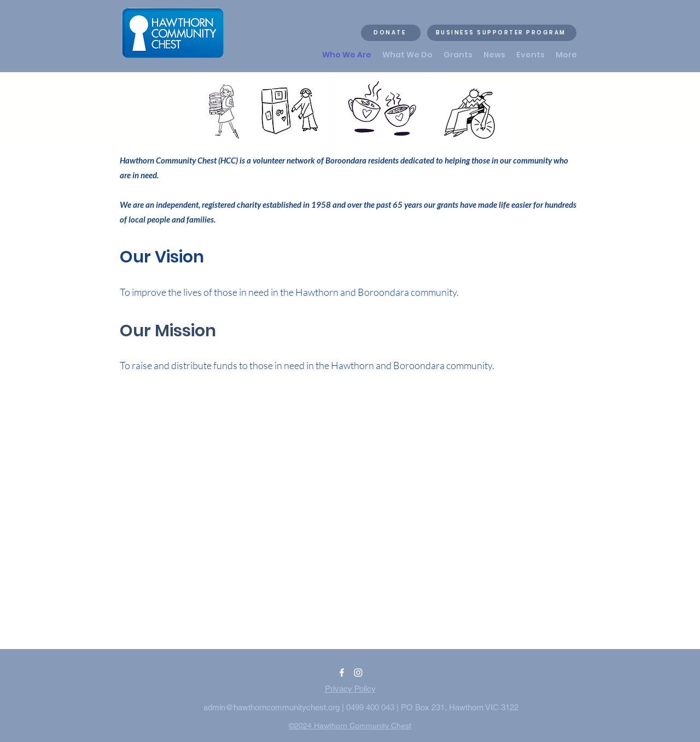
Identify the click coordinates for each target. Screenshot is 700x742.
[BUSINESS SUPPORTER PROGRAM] (502, 33)
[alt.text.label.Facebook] (342, 673)
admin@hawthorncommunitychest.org (272, 707)
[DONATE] (391, 33)
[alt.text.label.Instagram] (358, 673)
